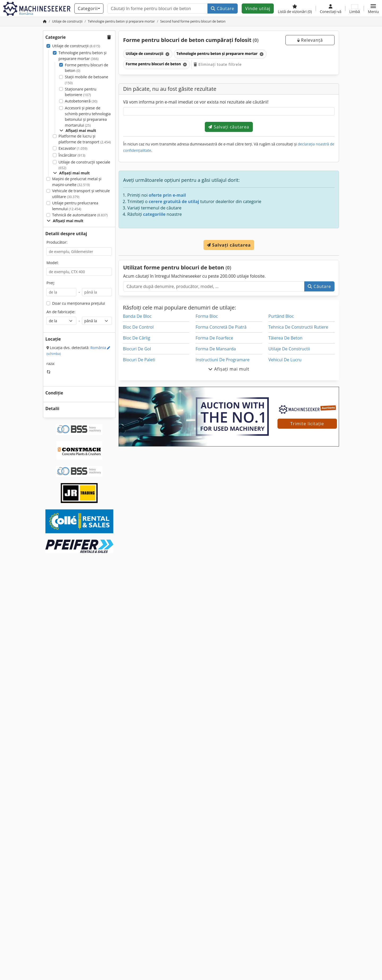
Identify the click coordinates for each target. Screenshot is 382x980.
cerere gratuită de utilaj (174, 201)
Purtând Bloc (281, 316)
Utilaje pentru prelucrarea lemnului (75, 206)
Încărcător (72, 155)
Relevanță (310, 40)
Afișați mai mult (78, 130)
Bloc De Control (138, 327)
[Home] (67, 21)
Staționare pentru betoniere (81, 92)
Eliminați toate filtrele (218, 64)
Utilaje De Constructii (289, 349)
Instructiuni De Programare (222, 360)
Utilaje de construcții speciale (84, 165)
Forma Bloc (207, 316)
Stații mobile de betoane (87, 80)
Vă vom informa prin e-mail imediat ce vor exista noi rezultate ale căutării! (196, 102)
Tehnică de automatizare (80, 215)
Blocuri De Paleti (139, 360)
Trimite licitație (307, 424)
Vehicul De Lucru (285, 360)
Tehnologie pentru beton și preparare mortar (83, 56)
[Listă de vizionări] (295, 8)
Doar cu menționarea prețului (79, 303)
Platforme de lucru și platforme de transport (85, 139)
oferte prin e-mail (167, 195)
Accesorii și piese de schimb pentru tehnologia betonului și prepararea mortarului (88, 117)
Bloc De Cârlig (136, 338)
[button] (373, 8)
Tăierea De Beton (286, 338)
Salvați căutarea (229, 127)
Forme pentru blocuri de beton (87, 68)
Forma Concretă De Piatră (221, 327)
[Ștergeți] (167, 54)
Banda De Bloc (137, 316)
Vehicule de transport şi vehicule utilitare (81, 194)
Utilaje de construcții (76, 46)
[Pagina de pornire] (45, 21)
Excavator (73, 148)
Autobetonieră (81, 101)
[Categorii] (89, 8)
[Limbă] (355, 8)
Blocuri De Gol (137, 349)
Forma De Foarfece (214, 338)
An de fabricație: (61, 312)
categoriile (154, 214)
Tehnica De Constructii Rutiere (298, 327)
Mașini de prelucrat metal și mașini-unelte (77, 182)
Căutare (223, 8)
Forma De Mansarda (216, 349)
